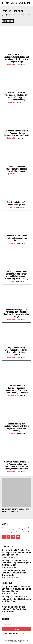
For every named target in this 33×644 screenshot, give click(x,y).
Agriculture (12, 243)
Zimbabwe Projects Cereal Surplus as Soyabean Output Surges (17, 238)
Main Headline (12, 64)
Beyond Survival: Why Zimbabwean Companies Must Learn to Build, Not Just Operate (16, 351)
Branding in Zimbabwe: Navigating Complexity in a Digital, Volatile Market (17, 169)
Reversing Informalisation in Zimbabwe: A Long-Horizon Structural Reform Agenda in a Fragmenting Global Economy (16, 275)
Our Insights (12, 395)
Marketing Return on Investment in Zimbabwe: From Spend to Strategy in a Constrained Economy (16, 96)
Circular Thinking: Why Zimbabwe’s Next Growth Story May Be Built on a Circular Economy (17, 427)
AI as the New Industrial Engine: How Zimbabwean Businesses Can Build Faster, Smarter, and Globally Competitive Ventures (16, 465)
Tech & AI (12, 207)
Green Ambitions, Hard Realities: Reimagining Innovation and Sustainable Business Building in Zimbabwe (16, 389)
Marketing (12, 102)
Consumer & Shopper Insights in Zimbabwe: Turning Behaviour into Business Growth (16, 133)
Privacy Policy (21, 633)
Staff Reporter (22, 64)
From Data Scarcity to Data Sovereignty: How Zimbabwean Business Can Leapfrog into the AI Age (16, 313)
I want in (16, 629)
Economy (12, 281)
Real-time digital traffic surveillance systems (17, 203)
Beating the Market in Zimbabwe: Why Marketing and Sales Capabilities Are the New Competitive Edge (17, 58)
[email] (16, 624)
